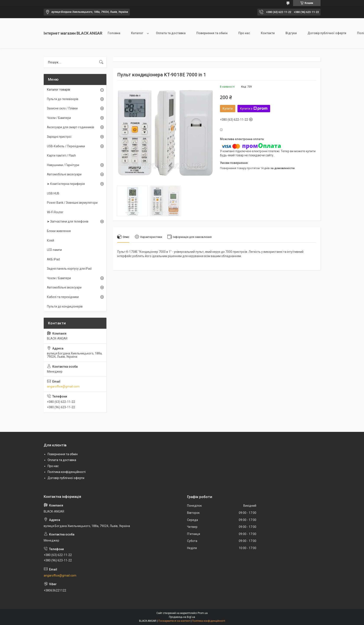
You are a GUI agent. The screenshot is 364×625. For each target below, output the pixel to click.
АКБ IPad (53, 259)
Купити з (254, 109)
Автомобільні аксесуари (64, 174)
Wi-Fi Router (55, 212)
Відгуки (291, 33)
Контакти (268, 33)
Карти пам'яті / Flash (61, 155)
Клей (51, 240)
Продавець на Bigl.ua (182, 617)
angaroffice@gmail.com (63, 386)
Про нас (244, 33)
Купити (228, 109)
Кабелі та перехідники (63, 297)
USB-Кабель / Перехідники (66, 146)
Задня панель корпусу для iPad (69, 269)
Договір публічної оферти (327, 33)
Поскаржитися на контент (174, 621)
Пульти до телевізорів (63, 99)
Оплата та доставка (171, 33)
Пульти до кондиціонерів (65, 306)
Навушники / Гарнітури (63, 165)
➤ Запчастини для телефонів (68, 221)
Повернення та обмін (212, 33)
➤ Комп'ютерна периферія (66, 184)
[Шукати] (101, 62)
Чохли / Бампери (59, 118)
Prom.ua (203, 613)
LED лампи (54, 250)
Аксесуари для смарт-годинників (71, 127)
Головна (114, 33)
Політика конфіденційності (67, 472)
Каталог (137, 33)
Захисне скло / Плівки (62, 108)
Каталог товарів (59, 90)
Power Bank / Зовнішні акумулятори (72, 203)
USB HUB (53, 193)
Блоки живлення (59, 231)
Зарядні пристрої (59, 137)
